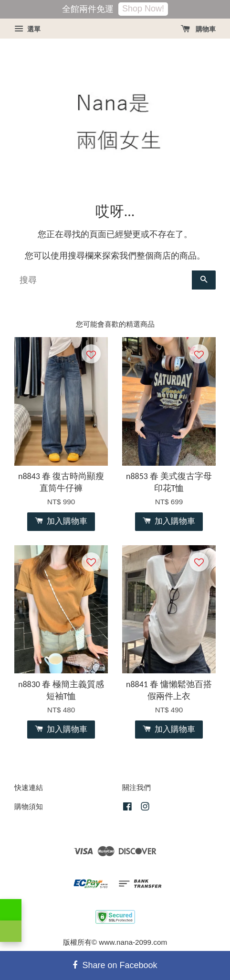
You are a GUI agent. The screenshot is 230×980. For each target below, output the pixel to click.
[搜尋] (103, 280)
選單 (27, 29)
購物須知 (29, 806)
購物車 (198, 29)
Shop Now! (143, 9)
